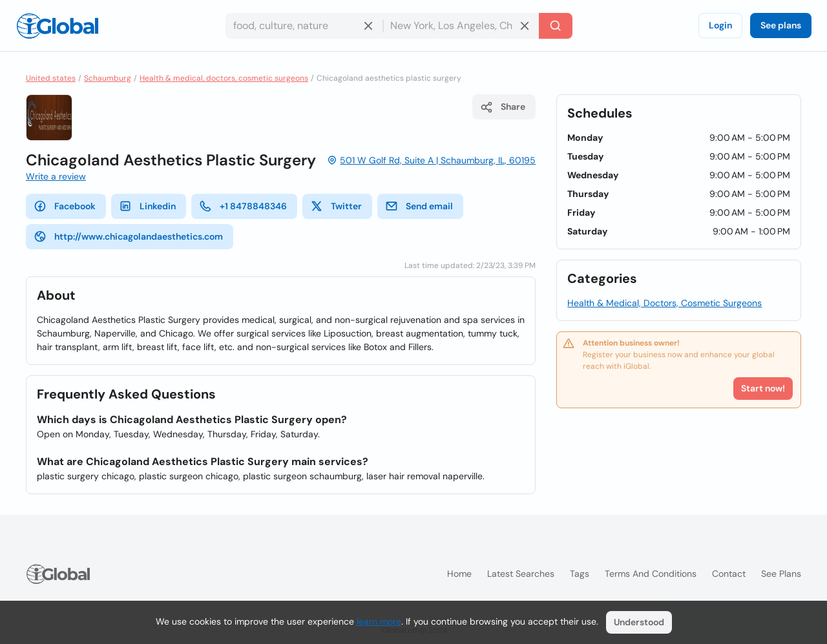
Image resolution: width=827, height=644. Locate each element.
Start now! (763, 388)
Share (503, 107)
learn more (379, 621)
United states (51, 78)
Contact (729, 574)
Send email (419, 206)
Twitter (336, 206)
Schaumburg (108, 78)
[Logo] (58, 26)
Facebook (65, 206)
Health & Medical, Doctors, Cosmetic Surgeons (665, 303)
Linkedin (147, 206)
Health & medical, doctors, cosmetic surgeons (224, 78)
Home (459, 574)
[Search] (556, 26)
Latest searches (521, 574)
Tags (580, 574)
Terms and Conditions (651, 574)
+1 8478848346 (243, 206)
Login (720, 25)
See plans (781, 25)
